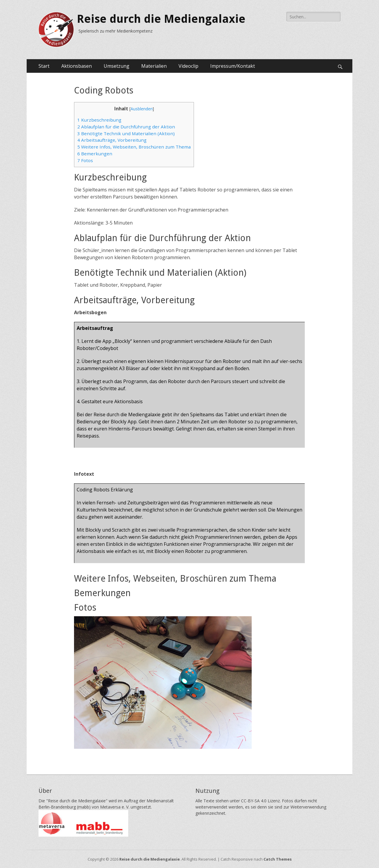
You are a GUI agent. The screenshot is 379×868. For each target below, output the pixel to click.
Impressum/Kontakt (233, 66)
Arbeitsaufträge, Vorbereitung (112, 140)
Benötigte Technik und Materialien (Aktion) (126, 133)
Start (44, 66)
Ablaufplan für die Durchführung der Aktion (126, 127)
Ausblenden (142, 109)
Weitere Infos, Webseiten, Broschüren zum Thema (134, 147)
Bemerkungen (95, 154)
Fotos (85, 160)
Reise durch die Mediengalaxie (161, 19)
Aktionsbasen (77, 66)
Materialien (154, 66)
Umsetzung (117, 66)
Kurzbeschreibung (99, 120)
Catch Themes (278, 859)
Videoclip (188, 66)
